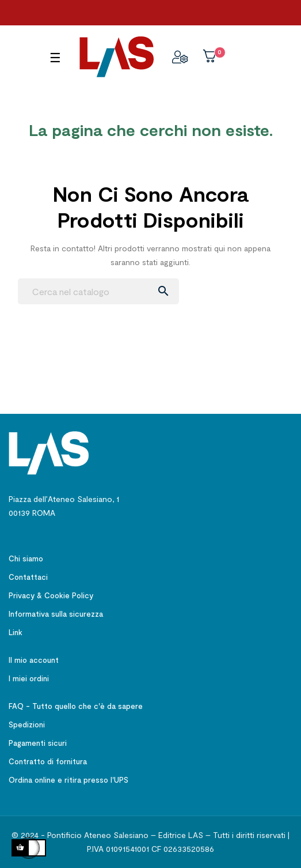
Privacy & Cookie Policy (51, 595)
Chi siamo (26, 558)
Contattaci (28, 577)
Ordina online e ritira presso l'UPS (68, 780)
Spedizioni (27, 724)
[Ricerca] (98, 291)
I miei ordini (29, 678)
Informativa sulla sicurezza (56, 614)
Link (16, 632)
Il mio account (34, 660)
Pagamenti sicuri (38, 743)
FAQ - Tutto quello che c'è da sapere (76, 706)
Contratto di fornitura (48, 761)
